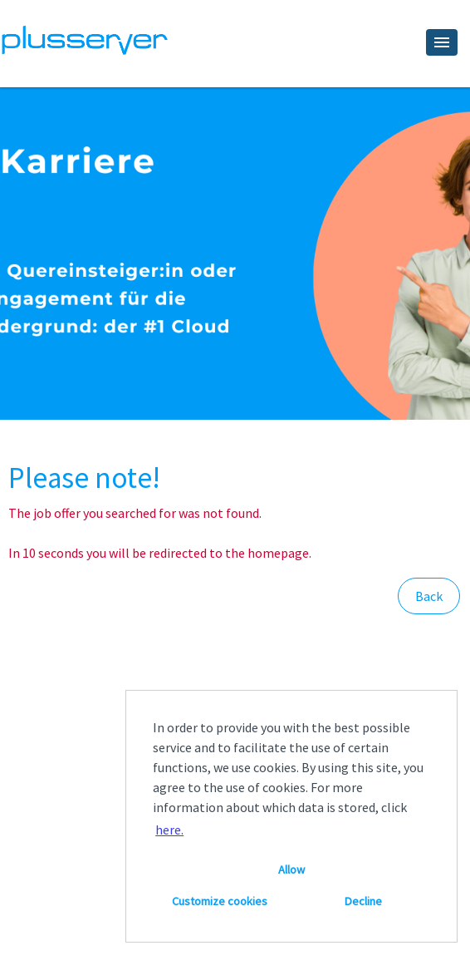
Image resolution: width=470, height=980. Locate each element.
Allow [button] (291, 869)
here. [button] (169, 830)
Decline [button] (363, 901)
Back (429, 596)
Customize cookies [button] (220, 901)
